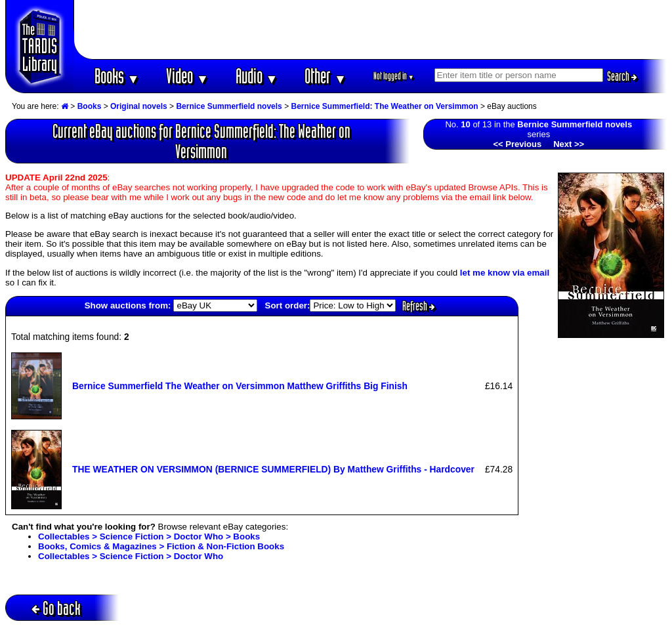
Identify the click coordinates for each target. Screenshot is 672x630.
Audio (257, 76)
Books (117, 76)
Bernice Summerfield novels (229, 106)
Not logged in (394, 76)
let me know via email (505, 273)
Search (622, 76)
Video (187, 76)
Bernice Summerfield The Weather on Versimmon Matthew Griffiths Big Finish (240, 386)
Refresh (419, 306)
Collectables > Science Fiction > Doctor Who (131, 556)
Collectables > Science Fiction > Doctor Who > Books (149, 536)
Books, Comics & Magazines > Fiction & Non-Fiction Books (161, 546)
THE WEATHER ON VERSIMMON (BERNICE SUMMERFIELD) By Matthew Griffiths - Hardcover (273, 469)
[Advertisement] (371, 30)
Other (325, 76)
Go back (56, 608)
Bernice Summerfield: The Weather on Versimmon (384, 106)
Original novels (139, 106)
